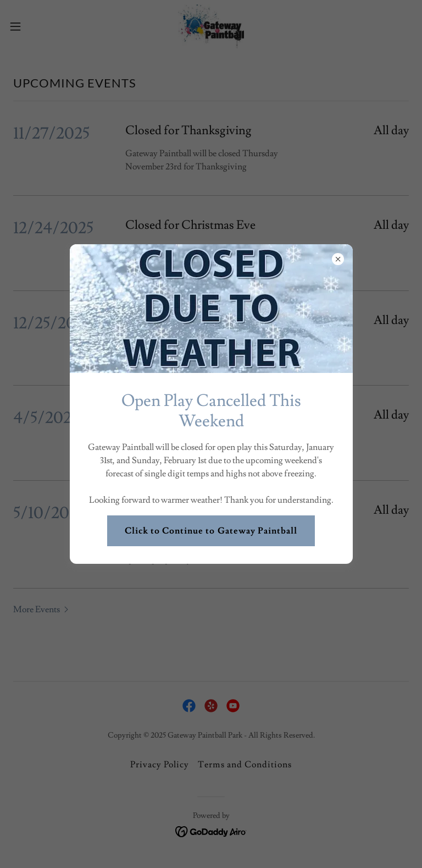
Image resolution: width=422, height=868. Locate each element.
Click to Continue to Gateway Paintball (211, 531)
